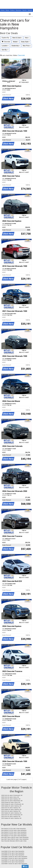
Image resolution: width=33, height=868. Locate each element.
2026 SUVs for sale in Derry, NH (10, 797)
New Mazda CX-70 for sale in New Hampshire (14, 836)
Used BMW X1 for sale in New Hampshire (13, 855)
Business (19, 10)
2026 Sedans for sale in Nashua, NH (11, 806)
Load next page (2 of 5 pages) (16, 779)
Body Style (25, 42)
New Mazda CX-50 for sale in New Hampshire (14, 830)
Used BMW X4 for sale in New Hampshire (13, 862)
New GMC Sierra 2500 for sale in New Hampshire (15, 839)
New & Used (17, 38)
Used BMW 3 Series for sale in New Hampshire (14, 857)
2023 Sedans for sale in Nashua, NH (11, 818)
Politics (12, 10)
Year (27, 38)
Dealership (16, 46)
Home (3, 10)
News (7, 10)
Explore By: (6, 38)
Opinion (30, 10)
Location (5, 46)
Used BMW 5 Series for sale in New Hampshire (14, 858)
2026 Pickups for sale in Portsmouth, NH (12, 804)
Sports (25, 10)
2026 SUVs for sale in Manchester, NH (12, 801)
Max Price (27, 46)
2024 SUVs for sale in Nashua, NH (11, 811)
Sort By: (5, 50)
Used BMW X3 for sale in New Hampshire (13, 851)
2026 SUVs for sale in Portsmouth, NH (12, 795)
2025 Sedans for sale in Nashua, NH (11, 809)
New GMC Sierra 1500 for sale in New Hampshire (15, 837)
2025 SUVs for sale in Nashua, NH (11, 808)
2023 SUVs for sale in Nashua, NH (11, 816)
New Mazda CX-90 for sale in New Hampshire (14, 834)
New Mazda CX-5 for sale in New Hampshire (14, 829)
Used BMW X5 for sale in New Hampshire (13, 853)
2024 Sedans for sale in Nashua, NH (11, 813)
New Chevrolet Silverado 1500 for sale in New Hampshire (14, 841)
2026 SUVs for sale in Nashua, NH (11, 799)
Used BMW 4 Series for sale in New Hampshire (14, 864)
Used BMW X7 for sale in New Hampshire (13, 860)
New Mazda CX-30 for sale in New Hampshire (14, 832)
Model (16, 42)
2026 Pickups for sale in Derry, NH (11, 802)
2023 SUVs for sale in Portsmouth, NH (12, 815)
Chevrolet (6, 42)
